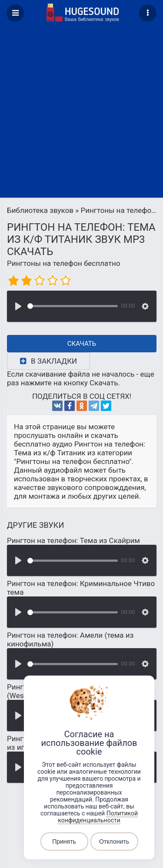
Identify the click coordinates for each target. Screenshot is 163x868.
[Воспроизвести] (18, 306)
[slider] (73, 306)
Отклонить (114, 841)
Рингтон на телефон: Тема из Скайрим (73, 540)
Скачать (82, 344)
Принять (64, 841)
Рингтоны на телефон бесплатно (64, 263)
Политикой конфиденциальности (98, 817)
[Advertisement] (81, 112)
